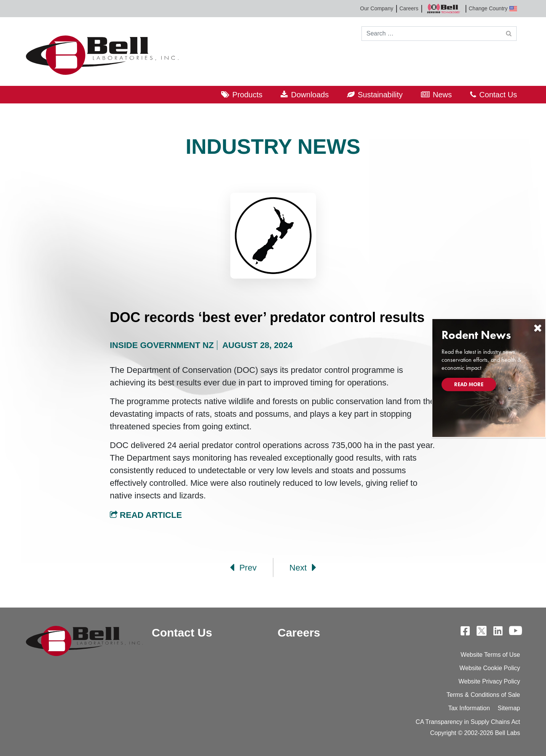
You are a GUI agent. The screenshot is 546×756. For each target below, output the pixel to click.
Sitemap (509, 708)
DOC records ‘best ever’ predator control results (267, 317)
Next (303, 567)
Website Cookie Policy (490, 668)
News (442, 95)
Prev (243, 567)
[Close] (538, 328)
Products (247, 95)
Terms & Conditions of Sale (483, 695)
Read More (469, 384)
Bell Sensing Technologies (443, 9)
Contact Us (498, 95)
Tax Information (469, 708)
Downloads (310, 95)
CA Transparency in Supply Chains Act (468, 722)
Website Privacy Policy (489, 681)
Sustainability (380, 95)
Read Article (146, 515)
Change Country (493, 9)
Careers (409, 8)
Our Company (377, 8)
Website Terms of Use (490, 655)
